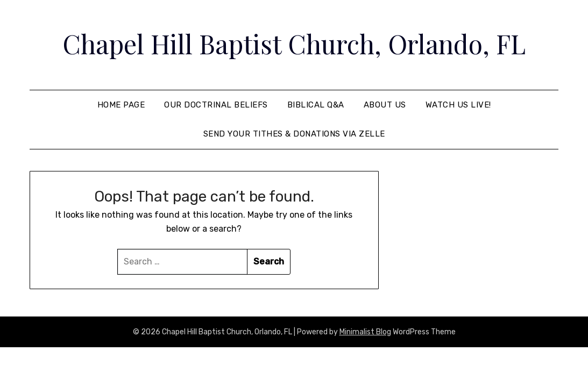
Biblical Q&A (316, 105)
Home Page (121, 105)
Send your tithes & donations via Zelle (294, 134)
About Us (385, 105)
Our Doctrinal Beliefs (216, 105)
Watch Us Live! (458, 105)
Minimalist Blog (365, 332)
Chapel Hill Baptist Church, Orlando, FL (294, 44)
